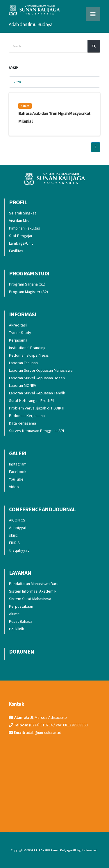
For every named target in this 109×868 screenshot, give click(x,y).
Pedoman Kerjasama (27, 416)
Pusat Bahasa (21, 621)
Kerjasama (18, 340)
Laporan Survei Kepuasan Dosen (37, 378)
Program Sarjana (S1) (27, 284)
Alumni (15, 614)
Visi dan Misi (19, 221)
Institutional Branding (27, 348)
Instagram (18, 464)
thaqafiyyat (19, 550)
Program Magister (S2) (28, 292)
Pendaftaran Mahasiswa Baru (34, 584)
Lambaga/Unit (21, 243)
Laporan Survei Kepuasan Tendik (37, 393)
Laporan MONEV (23, 385)
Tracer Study (20, 333)
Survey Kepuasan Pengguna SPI (36, 431)
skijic (13, 535)
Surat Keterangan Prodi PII (32, 400)
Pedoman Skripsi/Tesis (29, 355)
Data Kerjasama (23, 423)
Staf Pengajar (21, 236)
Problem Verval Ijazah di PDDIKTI (37, 408)
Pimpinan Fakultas (25, 228)
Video (14, 487)
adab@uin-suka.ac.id (44, 732)
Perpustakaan (21, 606)
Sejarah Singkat (23, 213)
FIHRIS (14, 543)
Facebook (18, 472)
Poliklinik (17, 629)
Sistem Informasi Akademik (33, 591)
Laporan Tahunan (23, 363)
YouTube (16, 479)
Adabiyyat (18, 528)
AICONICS (17, 520)
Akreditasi (18, 325)
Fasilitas (16, 251)
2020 (17, 82)
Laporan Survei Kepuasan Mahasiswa (41, 370)
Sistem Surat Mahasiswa (30, 599)
